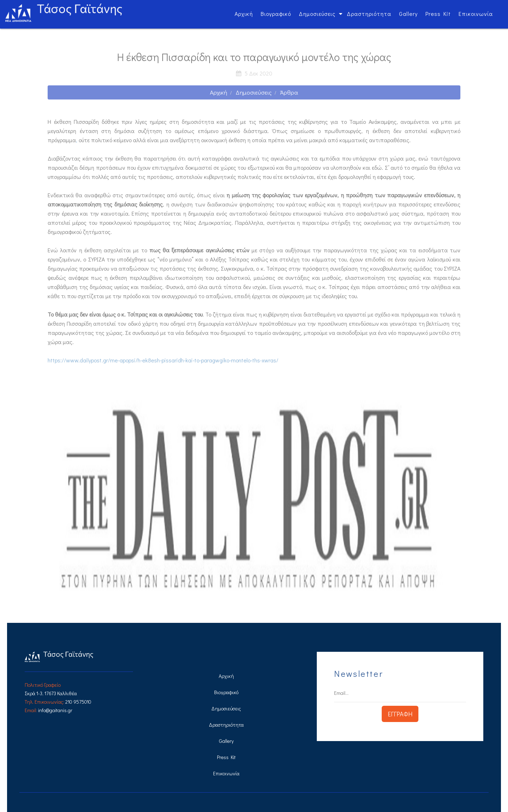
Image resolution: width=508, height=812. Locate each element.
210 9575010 (78, 702)
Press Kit (438, 14)
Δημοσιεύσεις (317, 14)
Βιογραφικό (276, 14)
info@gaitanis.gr (55, 710)
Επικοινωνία (476, 14)
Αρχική (244, 14)
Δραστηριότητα (369, 14)
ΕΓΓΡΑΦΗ (400, 714)
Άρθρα (289, 95)
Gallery (408, 14)
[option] (254, 496)
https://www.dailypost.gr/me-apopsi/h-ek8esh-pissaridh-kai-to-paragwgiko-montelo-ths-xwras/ (163, 363)
